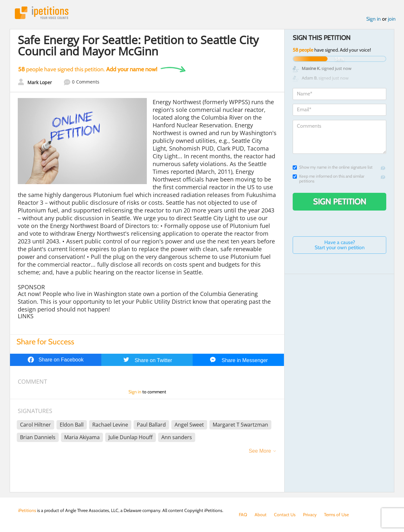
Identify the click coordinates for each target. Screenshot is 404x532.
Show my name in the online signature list (333, 167)
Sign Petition (340, 202)
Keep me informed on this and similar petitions (328, 179)
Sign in (374, 19)
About (261, 515)
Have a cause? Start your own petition (340, 245)
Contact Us (285, 515)
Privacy (310, 515)
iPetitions (42, 13)
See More (260, 451)
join (392, 19)
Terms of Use (336, 515)
